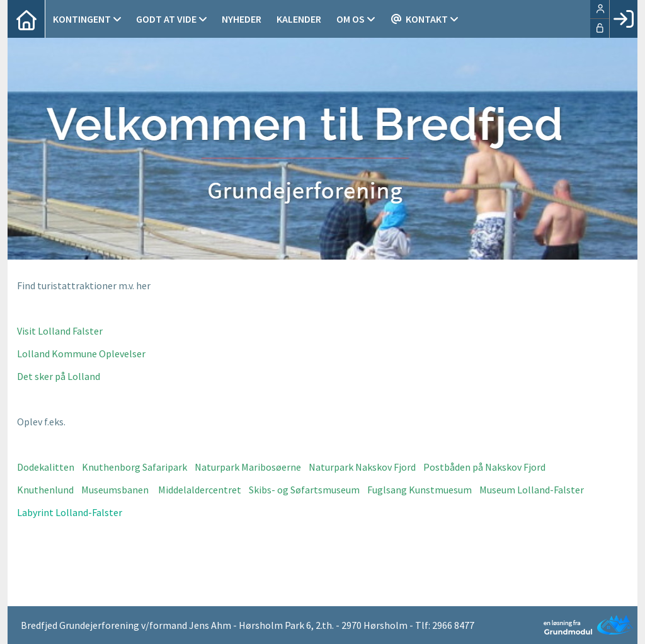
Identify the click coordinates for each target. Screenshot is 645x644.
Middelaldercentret (200, 490)
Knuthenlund (45, 490)
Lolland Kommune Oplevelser (81, 354)
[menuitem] (26, 19)
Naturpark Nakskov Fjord (362, 467)
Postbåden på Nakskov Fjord (484, 467)
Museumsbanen (115, 490)
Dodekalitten (46, 467)
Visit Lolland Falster (60, 331)
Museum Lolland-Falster (532, 490)
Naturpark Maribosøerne (248, 467)
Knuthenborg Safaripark (134, 467)
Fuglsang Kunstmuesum (420, 490)
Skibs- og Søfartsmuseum (304, 490)
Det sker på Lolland (59, 376)
